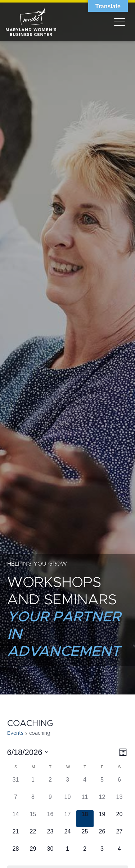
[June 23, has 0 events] (50, 836)
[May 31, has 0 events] (16, 784)
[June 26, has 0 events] (102, 836)
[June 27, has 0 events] (120, 836)
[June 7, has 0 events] (16, 801)
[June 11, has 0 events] (85, 801)
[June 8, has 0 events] (33, 801)
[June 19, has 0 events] (102, 819)
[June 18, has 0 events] (85, 819)
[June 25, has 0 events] (85, 836)
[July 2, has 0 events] (85, 853)
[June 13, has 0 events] (120, 801)
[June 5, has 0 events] (102, 784)
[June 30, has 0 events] (50, 853)
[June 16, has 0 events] (50, 819)
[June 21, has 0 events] (16, 836)
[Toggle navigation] (120, 22)
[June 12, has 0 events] (102, 801)
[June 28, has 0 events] (16, 853)
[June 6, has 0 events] (120, 784)
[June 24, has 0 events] (68, 836)
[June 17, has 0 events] (68, 819)
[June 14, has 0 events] (16, 819)
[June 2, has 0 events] (50, 784)
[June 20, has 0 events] (120, 819)
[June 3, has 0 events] (68, 784)
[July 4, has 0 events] (120, 853)
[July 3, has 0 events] (102, 853)
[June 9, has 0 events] (50, 801)
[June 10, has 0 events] (68, 801)
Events (15, 733)
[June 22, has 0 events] (33, 836)
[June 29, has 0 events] (33, 853)
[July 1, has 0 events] (68, 853)
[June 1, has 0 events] (33, 784)
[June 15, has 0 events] (33, 819)
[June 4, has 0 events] (85, 784)
